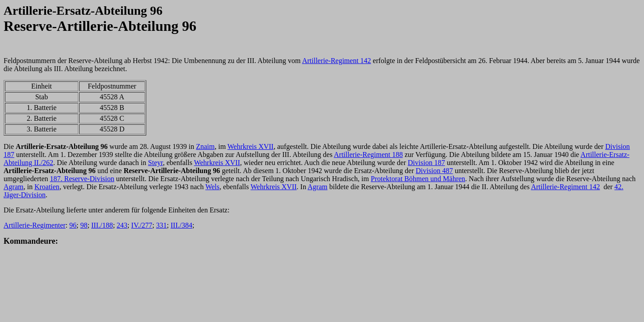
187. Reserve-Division (82, 179)
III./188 (102, 225)
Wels (212, 187)
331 (161, 225)
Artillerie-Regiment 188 (369, 155)
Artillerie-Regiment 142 (336, 61)
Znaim (205, 146)
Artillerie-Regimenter (35, 225)
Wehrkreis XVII (251, 146)
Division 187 (426, 163)
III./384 (181, 225)
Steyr (155, 163)
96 (73, 225)
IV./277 (142, 225)
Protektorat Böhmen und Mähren (418, 179)
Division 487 (434, 171)
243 (122, 225)
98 (84, 225)
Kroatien (47, 187)
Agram (13, 187)
